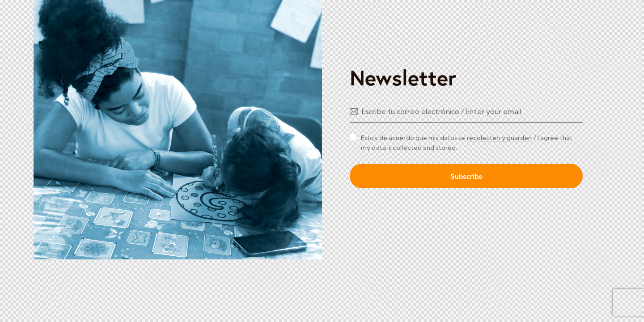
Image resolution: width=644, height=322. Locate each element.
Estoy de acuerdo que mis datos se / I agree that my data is (467, 143)
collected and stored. (425, 148)
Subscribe (466, 176)
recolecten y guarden (500, 138)
